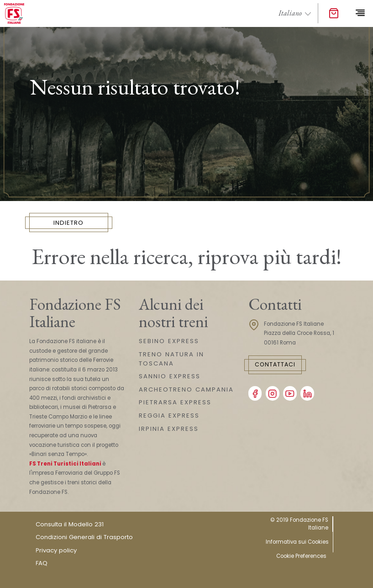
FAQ (42, 563)
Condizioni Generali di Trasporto (84, 537)
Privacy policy (56, 550)
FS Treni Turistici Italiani (65, 464)
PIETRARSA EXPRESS (175, 402)
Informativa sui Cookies (297, 542)
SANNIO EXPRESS (170, 376)
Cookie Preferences (301, 556)
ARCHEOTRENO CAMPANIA (186, 389)
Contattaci (275, 364)
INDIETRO (68, 223)
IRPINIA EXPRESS (169, 429)
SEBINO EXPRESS (169, 341)
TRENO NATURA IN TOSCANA (171, 359)
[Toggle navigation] (360, 13)
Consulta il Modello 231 (70, 524)
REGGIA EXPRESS (169, 416)
